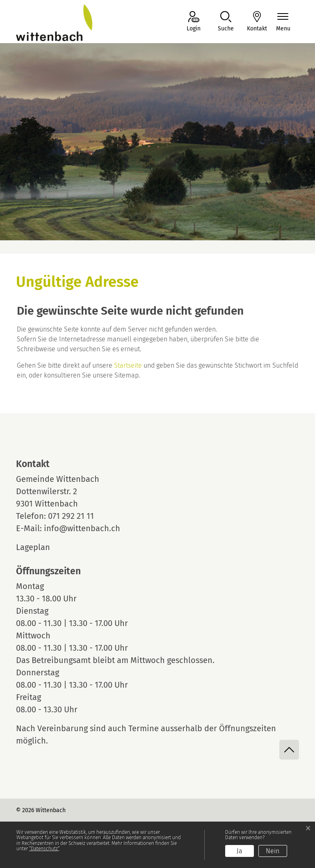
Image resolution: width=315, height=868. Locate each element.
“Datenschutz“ (44, 849)
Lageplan (41, 547)
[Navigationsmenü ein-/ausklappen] (283, 22)
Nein (273, 851)
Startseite (128, 365)
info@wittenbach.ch (82, 528)
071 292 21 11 (71, 516)
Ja (240, 851)
